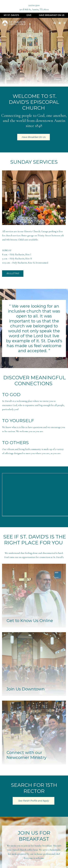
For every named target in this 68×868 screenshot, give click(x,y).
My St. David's (11, 15)
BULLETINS (13, 273)
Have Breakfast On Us (52, 15)
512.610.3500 (34, 5)
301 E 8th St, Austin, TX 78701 (34, 9)
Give (29, 15)
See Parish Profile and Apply (34, 801)
